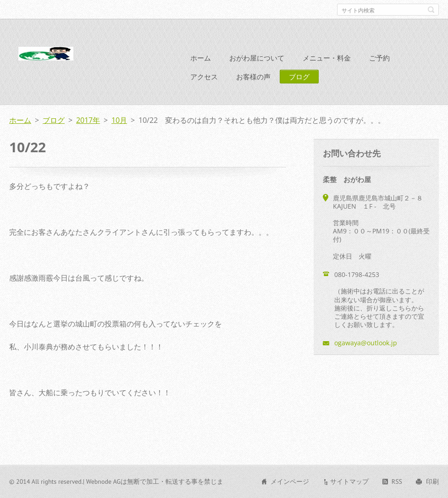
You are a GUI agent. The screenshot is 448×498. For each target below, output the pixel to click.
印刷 (432, 481)
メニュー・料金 (327, 58)
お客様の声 (253, 77)
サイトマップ (349, 481)
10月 (119, 120)
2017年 (88, 120)
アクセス (204, 77)
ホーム (201, 58)
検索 (431, 10)
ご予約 (379, 58)
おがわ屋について (257, 58)
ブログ (299, 77)
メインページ (290, 481)
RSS (397, 481)
